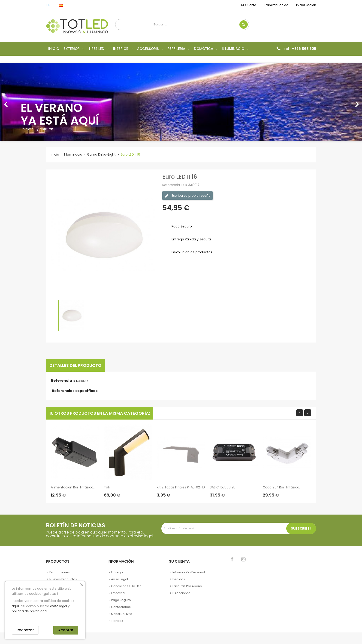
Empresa (118, 593)
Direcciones (181, 593)
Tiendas (117, 621)
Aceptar (66, 630)
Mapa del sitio (122, 614)
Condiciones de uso (126, 586)
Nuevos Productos (63, 579)
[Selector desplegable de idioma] (71, 5)
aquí (15, 606)
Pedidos (179, 579)
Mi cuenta (249, 5)
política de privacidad (29, 611)
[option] (181, 102)
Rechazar (25, 630)
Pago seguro (121, 600)
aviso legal (59, 606)
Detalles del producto (75, 365)
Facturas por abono (187, 586)
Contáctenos (121, 607)
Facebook (232, 559)
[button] (27, 102)
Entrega (117, 572)
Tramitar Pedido (276, 5)
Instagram (243, 559)
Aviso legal (119, 579)
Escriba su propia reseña (187, 196)
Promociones (60, 572)
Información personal (189, 572)
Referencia (62, 381)
